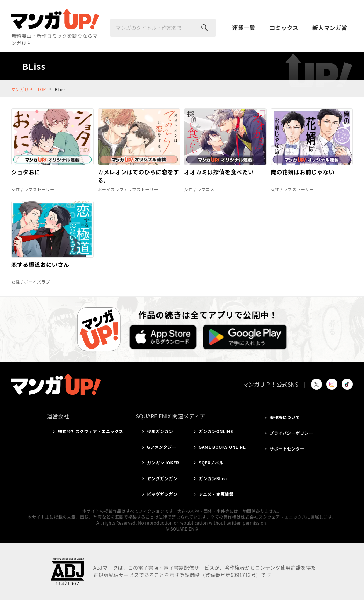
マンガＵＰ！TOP (29, 89)
